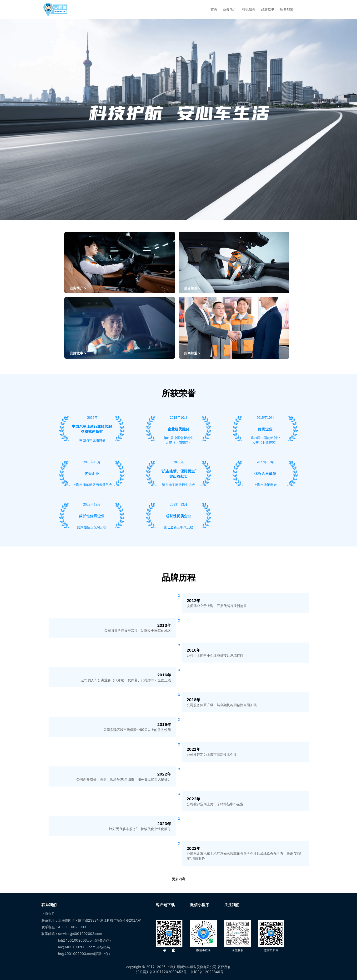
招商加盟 (287, 9)
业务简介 (230, 9)
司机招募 (249, 9)
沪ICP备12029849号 (207, 972)
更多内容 (179, 879)
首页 (214, 9)
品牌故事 (268, 9)
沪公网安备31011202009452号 (161, 972)
